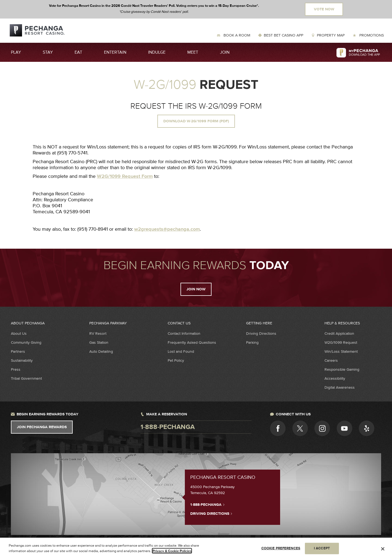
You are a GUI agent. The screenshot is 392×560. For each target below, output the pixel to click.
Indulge (157, 52)
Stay (48, 52)
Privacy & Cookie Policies (172, 553)
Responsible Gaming (342, 369)
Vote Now (324, 9)
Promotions (371, 35)
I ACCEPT (322, 550)
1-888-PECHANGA (208, 504)
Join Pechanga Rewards (42, 427)
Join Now (196, 289)
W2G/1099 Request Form (125, 176)
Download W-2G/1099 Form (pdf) (196, 121)
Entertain (115, 52)
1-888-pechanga (168, 427)
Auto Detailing (101, 351)
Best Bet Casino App (284, 35)
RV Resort (98, 334)
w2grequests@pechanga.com (167, 229)
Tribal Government (26, 378)
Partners (18, 351)
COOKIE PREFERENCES (281, 550)
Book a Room (236, 35)
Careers (331, 360)
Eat (78, 52)
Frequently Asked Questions (192, 343)
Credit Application (339, 334)
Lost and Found (181, 351)
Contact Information (184, 334)
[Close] (383, 551)
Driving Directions (261, 334)
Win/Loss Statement (341, 351)
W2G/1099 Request (341, 343)
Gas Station (99, 343)
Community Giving (26, 343)
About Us (19, 334)
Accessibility (335, 378)
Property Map (331, 35)
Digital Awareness (340, 387)
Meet (193, 52)
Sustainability (22, 360)
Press (16, 369)
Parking (252, 343)
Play (16, 52)
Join (225, 52)
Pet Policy (176, 360)
